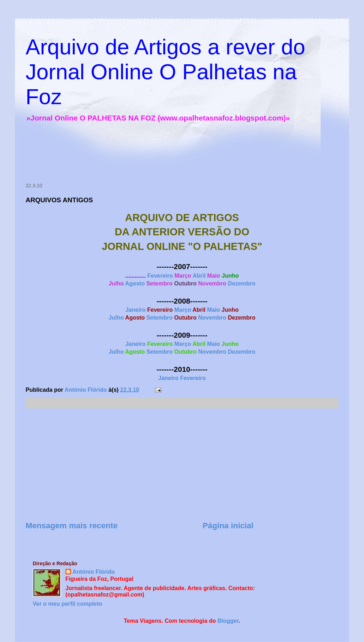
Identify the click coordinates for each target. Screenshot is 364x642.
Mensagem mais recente (72, 526)
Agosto (135, 283)
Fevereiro (160, 276)
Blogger (228, 621)
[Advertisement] (151, 154)
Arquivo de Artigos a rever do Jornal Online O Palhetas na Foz (165, 72)
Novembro (212, 318)
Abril (199, 276)
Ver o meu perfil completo (68, 604)
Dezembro (242, 283)
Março (183, 310)
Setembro (160, 318)
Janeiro (136, 310)
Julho (116, 318)
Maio (213, 310)
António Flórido (94, 572)
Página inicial (228, 526)
